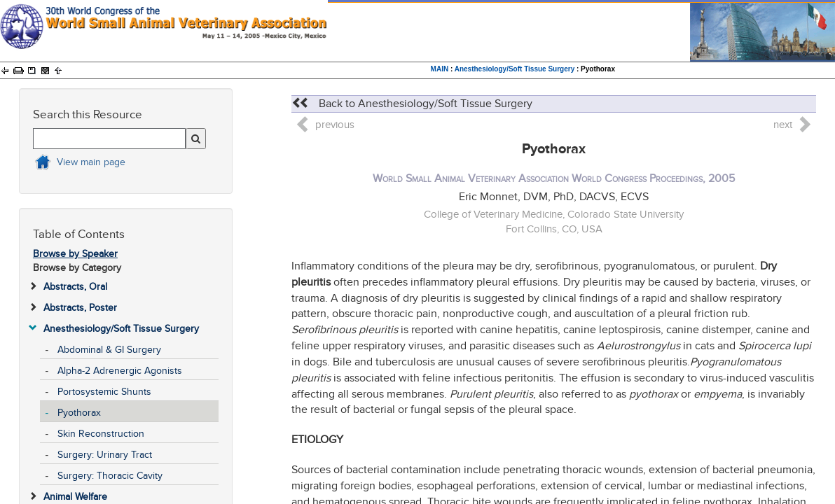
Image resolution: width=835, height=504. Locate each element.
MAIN (440, 69)
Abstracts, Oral (75, 287)
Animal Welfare (75, 497)
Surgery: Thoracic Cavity (110, 476)
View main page (91, 162)
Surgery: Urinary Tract (105, 455)
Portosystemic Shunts (104, 392)
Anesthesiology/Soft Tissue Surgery (515, 69)
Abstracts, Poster (80, 308)
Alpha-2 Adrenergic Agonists (120, 371)
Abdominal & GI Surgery (109, 350)
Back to (412, 104)
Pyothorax (79, 413)
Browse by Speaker (75, 254)
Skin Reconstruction (101, 434)
